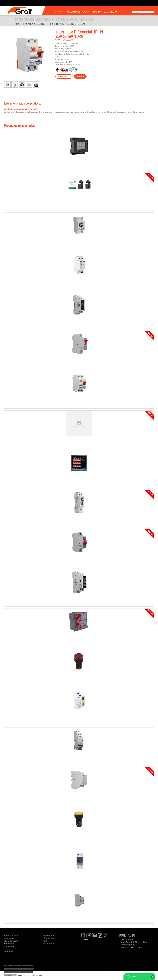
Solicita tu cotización (11, 935)
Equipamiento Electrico (34, 24)
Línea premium (9, 952)
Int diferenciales (56, 24)
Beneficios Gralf (9, 946)
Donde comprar (9, 938)
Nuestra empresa (48, 935)
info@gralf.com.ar (131, 945)
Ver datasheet (64, 76)
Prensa (45, 941)
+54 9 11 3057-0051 (135, 947)
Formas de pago (9, 944)
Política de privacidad (11, 941)
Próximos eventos (48, 938)
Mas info (80, 76)
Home (18, 24)
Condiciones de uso (49, 944)
